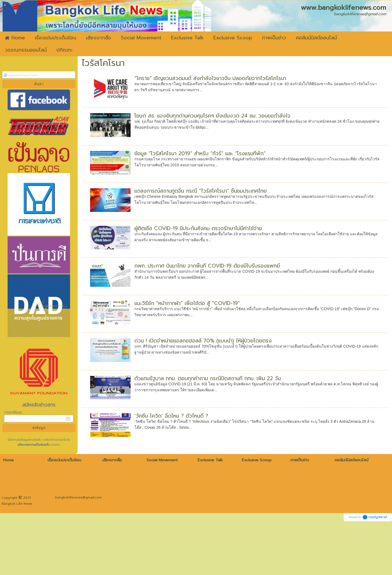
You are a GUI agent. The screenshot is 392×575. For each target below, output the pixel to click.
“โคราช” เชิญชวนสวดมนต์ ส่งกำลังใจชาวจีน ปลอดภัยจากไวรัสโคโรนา (210, 78)
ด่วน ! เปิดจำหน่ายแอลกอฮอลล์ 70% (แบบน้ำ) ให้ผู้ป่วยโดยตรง (203, 341)
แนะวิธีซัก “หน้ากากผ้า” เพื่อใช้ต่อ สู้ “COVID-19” (187, 303)
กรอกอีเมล (13, 412)
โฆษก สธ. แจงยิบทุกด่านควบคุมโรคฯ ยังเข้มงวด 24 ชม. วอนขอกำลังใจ (212, 116)
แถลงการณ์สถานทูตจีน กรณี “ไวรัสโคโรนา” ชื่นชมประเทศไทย (200, 191)
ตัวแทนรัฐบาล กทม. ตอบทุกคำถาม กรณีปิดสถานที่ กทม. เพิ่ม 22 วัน (208, 378)
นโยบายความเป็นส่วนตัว (34, 445)
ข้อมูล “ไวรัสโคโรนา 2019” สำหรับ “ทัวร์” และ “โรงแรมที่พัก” (200, 153)
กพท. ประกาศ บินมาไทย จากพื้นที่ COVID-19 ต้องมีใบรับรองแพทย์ (207, 266)
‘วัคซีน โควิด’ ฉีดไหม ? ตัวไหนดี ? (171, 416)
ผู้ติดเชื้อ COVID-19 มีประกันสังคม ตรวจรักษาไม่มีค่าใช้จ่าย (198, 228)
